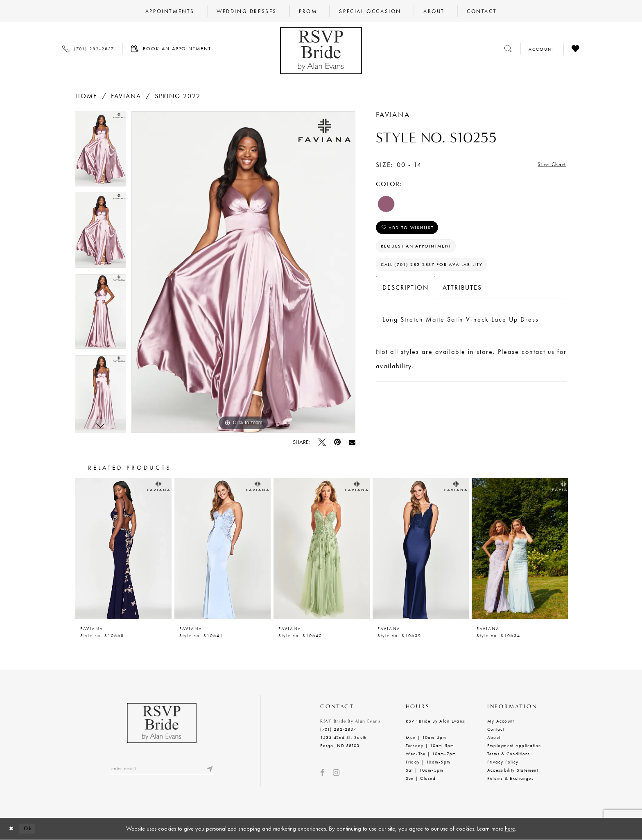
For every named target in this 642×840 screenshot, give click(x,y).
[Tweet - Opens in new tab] (322, 442)
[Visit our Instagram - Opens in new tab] (336, 773)
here (510, 829)
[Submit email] (209, 769)
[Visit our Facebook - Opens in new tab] (322, 773)
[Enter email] (162, 769)
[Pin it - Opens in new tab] (337, 442)
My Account (501, 721)
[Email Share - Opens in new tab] (352, 442)
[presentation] (123, 548)
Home (86, 96)
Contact (496, 729)
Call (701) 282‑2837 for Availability (441, 274)
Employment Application (514, 745)
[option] (101, 152)
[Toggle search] (508, 48)
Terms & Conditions (509, 754)
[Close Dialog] (13, 829)
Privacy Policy (503, 762)
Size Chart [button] (549, 165)
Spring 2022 (178, 96)
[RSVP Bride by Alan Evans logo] (321, 51)
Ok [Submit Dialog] (32, 829)
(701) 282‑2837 (338, 729)
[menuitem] (170, 11)
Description (406, 298)
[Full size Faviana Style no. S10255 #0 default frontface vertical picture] (243, 272)
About (494, 737)
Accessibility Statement (513, 770)
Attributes (462, 298)
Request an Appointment (424, 252)
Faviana (126, 96)
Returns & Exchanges (510, 778)
